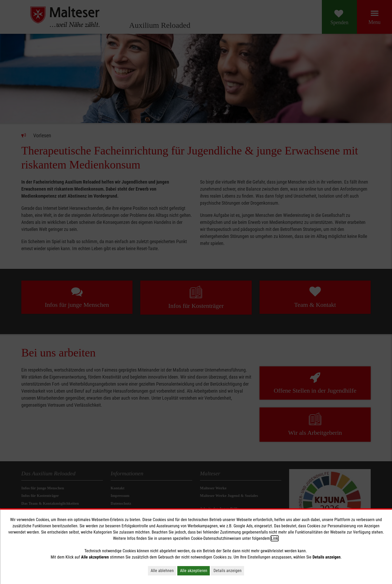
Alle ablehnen (162, 571)
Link (274, 538)
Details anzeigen (228, 571)
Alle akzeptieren (194, 571)
